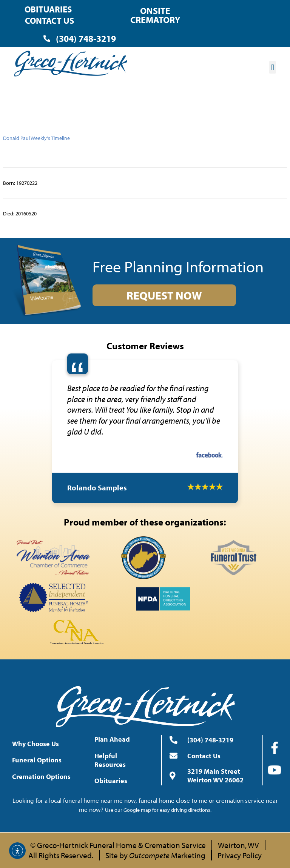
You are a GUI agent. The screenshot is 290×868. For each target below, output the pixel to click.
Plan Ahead (114, 739)
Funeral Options (39, 760)
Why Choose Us (37, 744)
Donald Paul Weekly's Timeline (36, 138)
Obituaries (48, 9)
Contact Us (49, 21)
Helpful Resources (122, 760)
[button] (272, 67)
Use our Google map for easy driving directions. (158, 810)
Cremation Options (43, 777)
